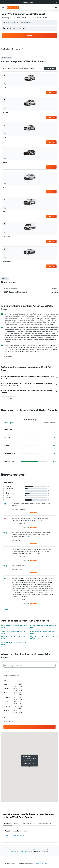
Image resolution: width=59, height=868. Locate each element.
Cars (17, 850)
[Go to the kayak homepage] (13, 8)
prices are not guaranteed (40, 863)
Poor (7, 500)
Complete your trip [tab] (29, 823)
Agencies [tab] (7, 823)
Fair (7, 495)
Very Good (10, 489)
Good (8, 491)
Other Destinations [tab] (45, 823)
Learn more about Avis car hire (15, 835)
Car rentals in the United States (29, 850)
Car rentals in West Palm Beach (20, 852)
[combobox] (8, 18)
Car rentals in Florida (45, 850)
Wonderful (10, 486)
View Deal (51, 92)
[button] (57, 2)
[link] (29, 727)
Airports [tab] (16, 823)
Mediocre (9, 498)
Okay (8, 493)
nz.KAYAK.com (10, 850)
